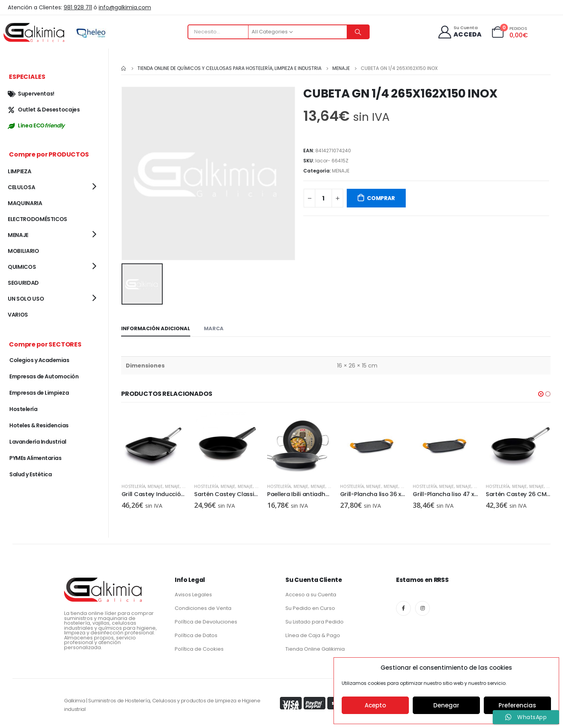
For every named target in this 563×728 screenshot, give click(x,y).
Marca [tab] (214, 327)
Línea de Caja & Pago (313, 633)
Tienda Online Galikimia (315, 647)
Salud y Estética (30, 474)
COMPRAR (381, 198)
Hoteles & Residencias (39, 425)
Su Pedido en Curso (310, 606)
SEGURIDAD (23, 283)
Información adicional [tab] (156, 327)
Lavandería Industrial (38, 442)
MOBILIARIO (23, 251)
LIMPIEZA (19, 171)
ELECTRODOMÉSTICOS (37, 219)
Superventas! (31, 94)
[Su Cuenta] (460, 32)
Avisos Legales (193, 593)
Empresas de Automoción (44, 376)
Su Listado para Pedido (315, 620)
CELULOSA (21, 187)
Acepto (375, 705)
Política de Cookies (199, 647)
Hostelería (174, 485)
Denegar (446, 705)
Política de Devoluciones (206, 620)
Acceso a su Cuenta (311, 593)
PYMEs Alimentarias (35, 458)
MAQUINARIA (25, 203)
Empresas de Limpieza (39, 393)
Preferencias (517, 705)
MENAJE (341, 171)
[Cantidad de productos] (323, 198)
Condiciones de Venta (203, 606)
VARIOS (18, 315)
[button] (541, 392)
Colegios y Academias (39, 360)
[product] (122, 443)
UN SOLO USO (26, 299)
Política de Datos (196, 633)
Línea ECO (36, 125)
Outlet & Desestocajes (44, 110)
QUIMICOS (22, 267)
